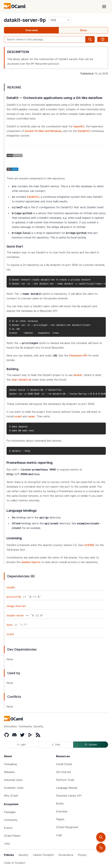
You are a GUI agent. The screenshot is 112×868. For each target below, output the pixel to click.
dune (9, 625)
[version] (60, 20)
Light (21, 745)
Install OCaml (64, 764)
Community (11, 820)
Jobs (7, 844)
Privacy (82, 855)
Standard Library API (69, 796)
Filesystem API (78, 355)
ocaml (18, 416)
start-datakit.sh (21, 380)
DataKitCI (84, 131)
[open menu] (104, 7)
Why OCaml (11, 796)
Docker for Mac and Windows (43, 131)
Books (60, 804)
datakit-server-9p (25, 20)
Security (23, 855)
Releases (9, 772)
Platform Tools (65, 780)
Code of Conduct (15, 863)
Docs (83, 30)
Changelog (10, 764)
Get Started (63, 772)
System (91, 745)
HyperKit (79, 126)
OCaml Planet (12, 836)
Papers (60, 819)
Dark (56, 745)
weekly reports (31, 562)
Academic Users (14, 788)
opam (32, 416)
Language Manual (67, 788)
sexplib (11, 587)
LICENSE (89, 545)
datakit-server (15, 615)
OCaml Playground (67, 827)
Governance (66, 855)
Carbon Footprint (43, 855)
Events (8, 828)
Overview (32, 30)
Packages (10, 812)
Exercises (62, 811)
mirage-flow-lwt (16, 606)
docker (78, 375)
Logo (59, 835)
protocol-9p (14, 597)
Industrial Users (13, 780)
